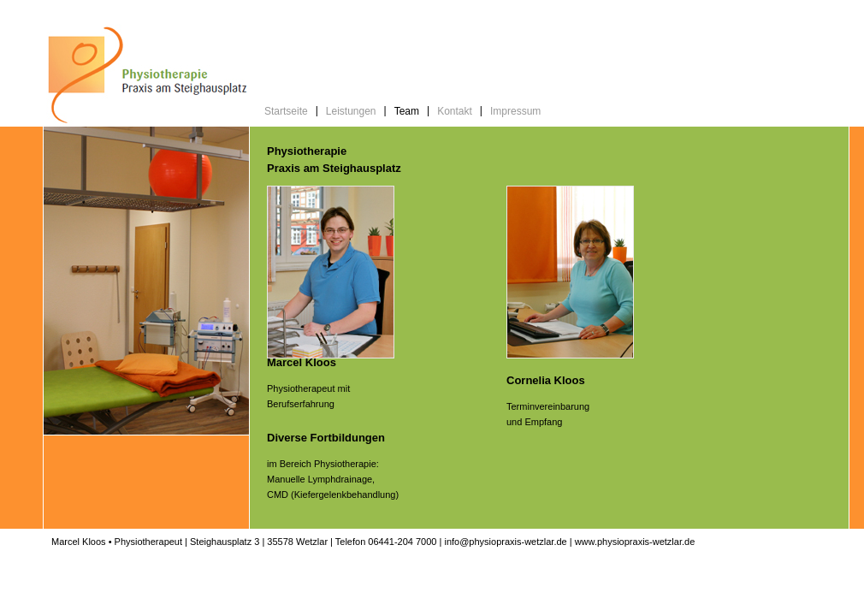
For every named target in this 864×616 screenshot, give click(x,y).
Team (407, 111)
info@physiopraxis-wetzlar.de (505, 542)
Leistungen (351, 111)
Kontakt (455, 111)
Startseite (286, 111)
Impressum (515, 111)
